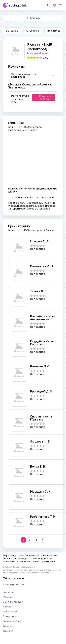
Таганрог (8, 631)
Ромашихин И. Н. (42, 266)
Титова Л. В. (39, 291)
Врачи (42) (54, 31)
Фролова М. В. (40, 442)
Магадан (8, 607)
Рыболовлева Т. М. (43, 517)
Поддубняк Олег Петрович (42, 343)
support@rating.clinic (14, 584)
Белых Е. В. (38, 467)
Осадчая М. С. (40, 241)
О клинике (33, 31)
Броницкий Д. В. (41, 391)
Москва (7, 597)
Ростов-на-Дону (12, 621)
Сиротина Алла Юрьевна (41, 418)
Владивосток (10, 611)
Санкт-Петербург (13, 602)
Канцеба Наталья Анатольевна (43, 318)
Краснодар (9, 592)
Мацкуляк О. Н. (41, 492)
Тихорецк (8, 626)
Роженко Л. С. (40, 366)
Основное (12, 31)
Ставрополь (9, 616)
